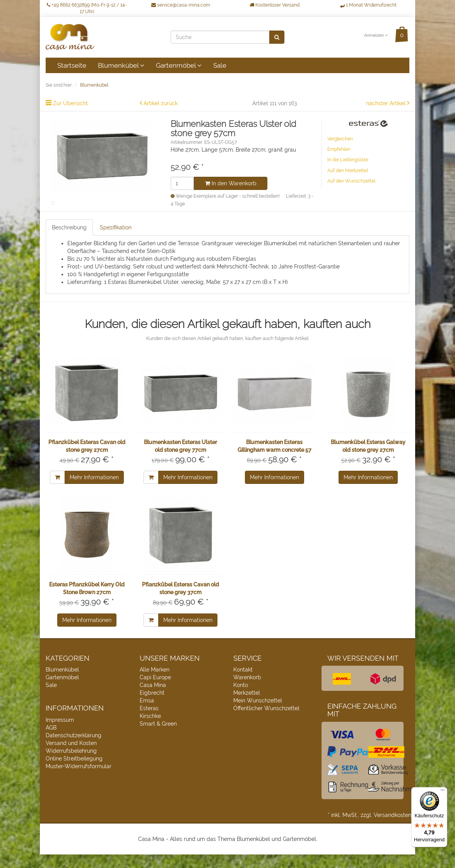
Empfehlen (339, 149)
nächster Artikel (387, 103)
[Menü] (443, 792)
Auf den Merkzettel (348, 171)
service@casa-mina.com (181, 5)
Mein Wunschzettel (258, 714)
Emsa (147, 714)
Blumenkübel (121, 65)
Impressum (60, 734)
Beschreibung (69, 241)
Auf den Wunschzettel (351, 181)
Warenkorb (247, 691)
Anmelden (376, 35)
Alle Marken (155, 683)
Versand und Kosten (71, 757)
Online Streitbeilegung (74, 772)
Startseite (72, 65)
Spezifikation (116, 241)
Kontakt (243, 683)
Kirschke (150, 730)
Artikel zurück (161, 103)
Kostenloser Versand (275, 5)
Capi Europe (155, 691)
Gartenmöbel (179, 65)
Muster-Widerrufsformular (79, 780)
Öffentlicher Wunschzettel (266, 722)
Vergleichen (340, 139)
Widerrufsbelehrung (71, 765)
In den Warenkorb (231, 183)
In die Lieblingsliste (348, 160)
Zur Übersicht (70, 103)
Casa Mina (153, 699)
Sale (220, 65)
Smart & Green (158, 738)
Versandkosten (393, 829)
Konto (241, 699)
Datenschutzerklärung (74, 749)
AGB (51, 742)
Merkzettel (247, 707)
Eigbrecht (152, 707)
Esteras (149, 722)
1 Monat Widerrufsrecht (368, 5)
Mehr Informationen (94, 491)
